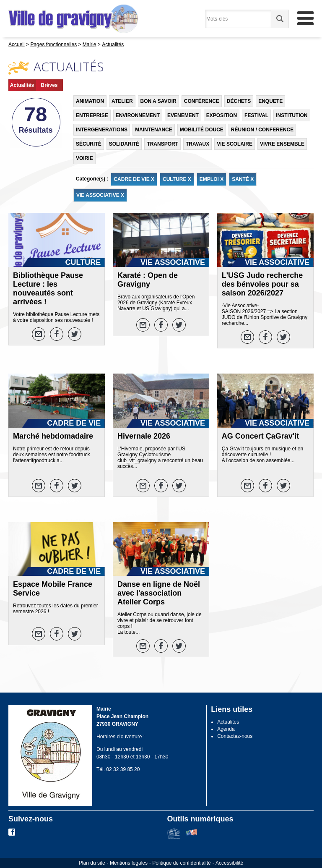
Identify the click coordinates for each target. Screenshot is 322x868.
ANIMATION (90, 101)
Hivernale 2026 (144, 436)
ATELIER (122, 101)
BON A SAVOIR (158, 101)
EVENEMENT (183, 115)
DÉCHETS (239, 101)
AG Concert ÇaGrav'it (260, 436)
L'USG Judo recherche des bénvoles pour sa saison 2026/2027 (262, 284)
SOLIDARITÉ (124, 144)
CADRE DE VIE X (134, 179)
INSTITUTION (292, 115)
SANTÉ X (243, 179)
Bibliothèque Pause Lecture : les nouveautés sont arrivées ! (48, 289)
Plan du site (92, 863)
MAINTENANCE (154, 130)
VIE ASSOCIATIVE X (100, 195)
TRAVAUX (197, 144)
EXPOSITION (222, 115)
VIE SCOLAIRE (235, 144)
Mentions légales (129, 863)
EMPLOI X (212, 179)
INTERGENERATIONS (102, 130)
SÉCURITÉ (89, 144)
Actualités (22, 85)
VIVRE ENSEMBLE (282, 144)
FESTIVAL (256, 115)
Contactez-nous (235, 736)
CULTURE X (177, 179)
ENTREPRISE (92, 115)
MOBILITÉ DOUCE (202, 130)
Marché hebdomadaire (53, 436)
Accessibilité (229, 863)
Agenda (226, 729)
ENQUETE (270, 101)
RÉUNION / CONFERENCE (262, 130)
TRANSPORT (162, 144)
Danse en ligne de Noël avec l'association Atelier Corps (159, 593)
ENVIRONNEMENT (138, 115)
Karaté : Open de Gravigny (148, 280)
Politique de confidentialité (181, 863)
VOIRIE (84, 158)
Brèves (49, 85)
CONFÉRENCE (202, 101)
